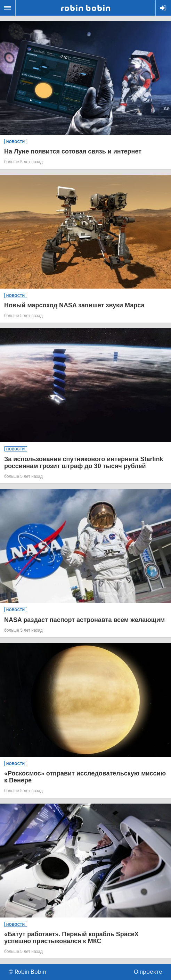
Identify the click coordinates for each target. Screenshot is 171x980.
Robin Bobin (86, 8)
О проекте (148, 972)
